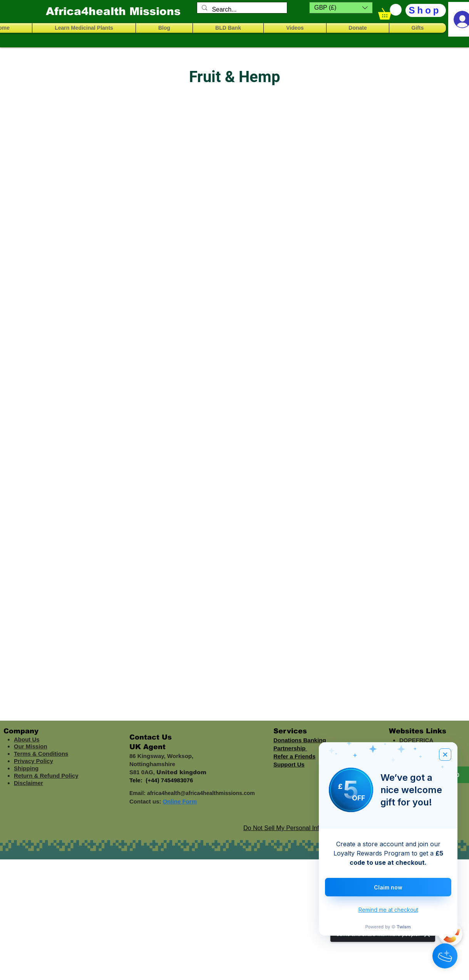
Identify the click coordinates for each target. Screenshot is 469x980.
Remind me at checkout (388, 910)
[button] (341, 8)
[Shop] (426, 10)
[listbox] (341, 8)
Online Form (180, 801)
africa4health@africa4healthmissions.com (201, 793)
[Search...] (241, 10)
